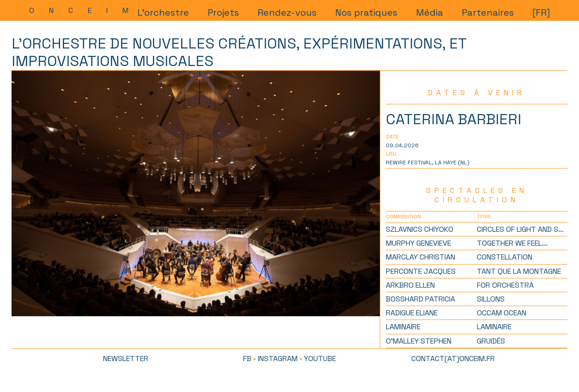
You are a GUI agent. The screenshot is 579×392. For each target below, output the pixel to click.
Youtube (320, 359)
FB (247, 359)
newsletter (126, 359)
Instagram (278, 359)
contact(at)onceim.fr (453, 359)
